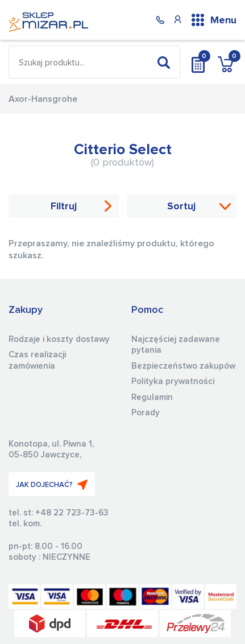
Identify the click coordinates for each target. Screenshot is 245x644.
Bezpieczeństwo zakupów (183, 366)
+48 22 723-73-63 (72, 513)
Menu (223, 20)
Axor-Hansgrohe (43, 99)
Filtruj (64, 207)
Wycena (198, 62)
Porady (146, 413)
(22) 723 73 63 (160, 20)
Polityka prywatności (173, 381)
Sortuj (181, 207)
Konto (177, 20)
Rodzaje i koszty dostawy (59, 339)
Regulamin (152, 397)
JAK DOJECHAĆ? (52, 485)
